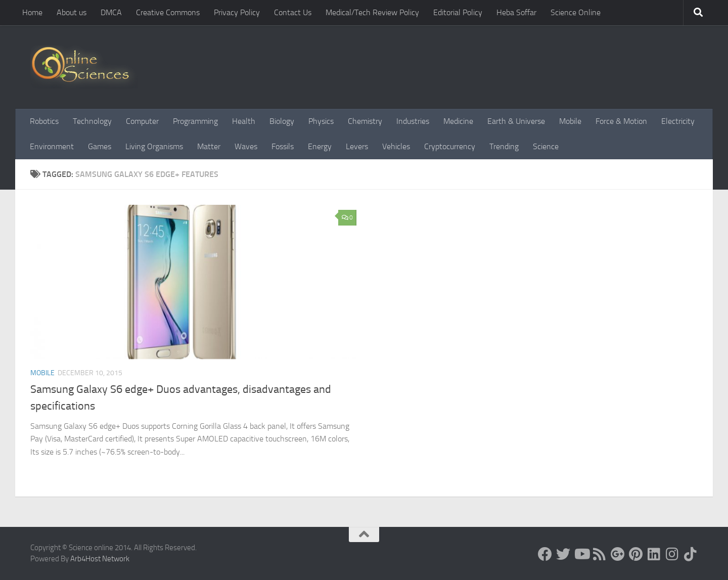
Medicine (458, 121)
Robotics (44, 121)
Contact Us (293, 12)
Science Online (576, 12)
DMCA (111, 12)
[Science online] (545, 554)
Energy (320, 146)
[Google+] (618, 554)
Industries (413, 121)
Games (100, 146)
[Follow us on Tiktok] (691, 554)
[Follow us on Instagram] (672, 554)
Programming (195, 121)
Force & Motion (621, 121)
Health (244, 121)
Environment (52, 146)
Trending (504, 146)
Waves (246, 146)
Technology (92, 121)
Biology (282, 121)
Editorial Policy (458, 12)
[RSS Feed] (600, 554)
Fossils (283, 146)
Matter (209, 146)
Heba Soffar (516, 12)
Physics (321, 121)
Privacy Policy (237, 12)
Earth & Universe (516, 121)
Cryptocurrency (450, 146)
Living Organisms (154, 146)
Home (32, 12)
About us (72, 12)
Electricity (678, 121)
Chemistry (365, 121)
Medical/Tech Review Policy (372, 12)
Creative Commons (168, 12)
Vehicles (396, 146)
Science (546, 146)
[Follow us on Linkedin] (654, 554)
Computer (142, 121)
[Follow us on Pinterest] (636, 554)
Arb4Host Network (100, 559)
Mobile (570, 121)
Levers (357, 146)
